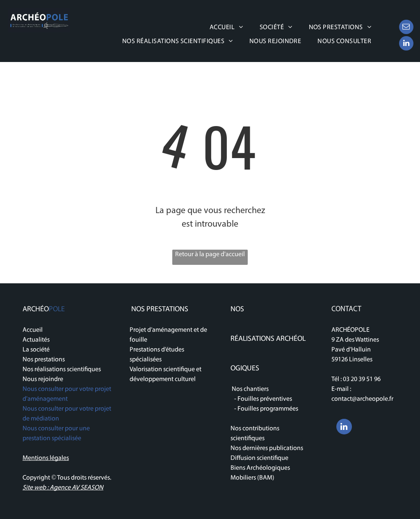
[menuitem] (226, 27)
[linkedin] (406, 44)
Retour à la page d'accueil (210, 255)
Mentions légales (46, 458)
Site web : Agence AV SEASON (63, 488)
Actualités (36, 340)
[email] (406, 28)
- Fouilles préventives (261, 399)
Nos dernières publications (267, 448)
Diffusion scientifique (259, 458)
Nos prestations (44, 360)
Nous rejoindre (43, 379)
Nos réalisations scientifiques (62, 370)
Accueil (33, 330)
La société (36, 350)
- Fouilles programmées (264, 409)
